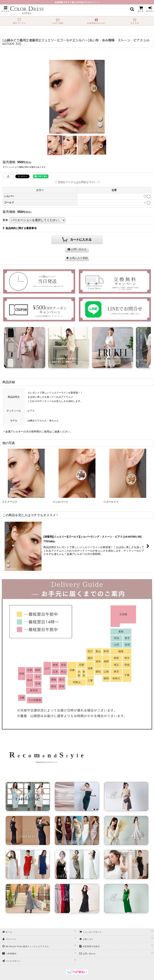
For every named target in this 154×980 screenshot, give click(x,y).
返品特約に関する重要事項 (20, 228)
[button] (6, 9)
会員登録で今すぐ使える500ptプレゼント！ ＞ (77, 2)
